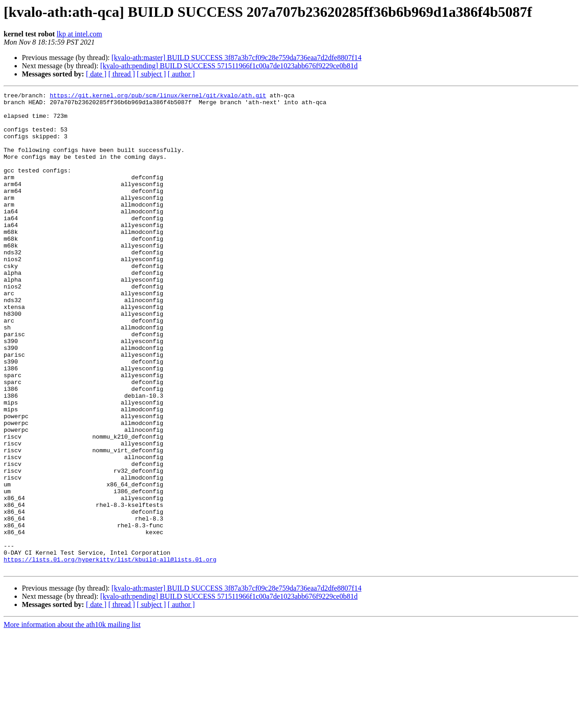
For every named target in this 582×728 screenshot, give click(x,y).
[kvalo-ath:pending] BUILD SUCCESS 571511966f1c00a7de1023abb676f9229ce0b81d (229, 66)
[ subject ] (151, 74)
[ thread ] (122, 74)
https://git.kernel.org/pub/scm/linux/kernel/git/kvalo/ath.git (158, 96)
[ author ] (181, 74)
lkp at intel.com (80, 34)
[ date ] (96, 74)
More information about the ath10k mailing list (72, 720)
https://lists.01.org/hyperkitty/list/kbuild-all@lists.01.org (110, 653)
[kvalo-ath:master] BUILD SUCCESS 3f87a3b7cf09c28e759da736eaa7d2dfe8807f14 (236, 58)
